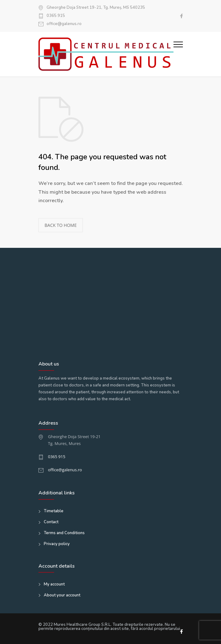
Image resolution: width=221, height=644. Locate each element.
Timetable (54, 511)
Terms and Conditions (64, 533)
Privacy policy (57, 544)
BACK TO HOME (61, 225)
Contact (51, 522)
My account (54, 584)
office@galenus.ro (64, 24)
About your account (62, 595)
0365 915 (56, 16)
